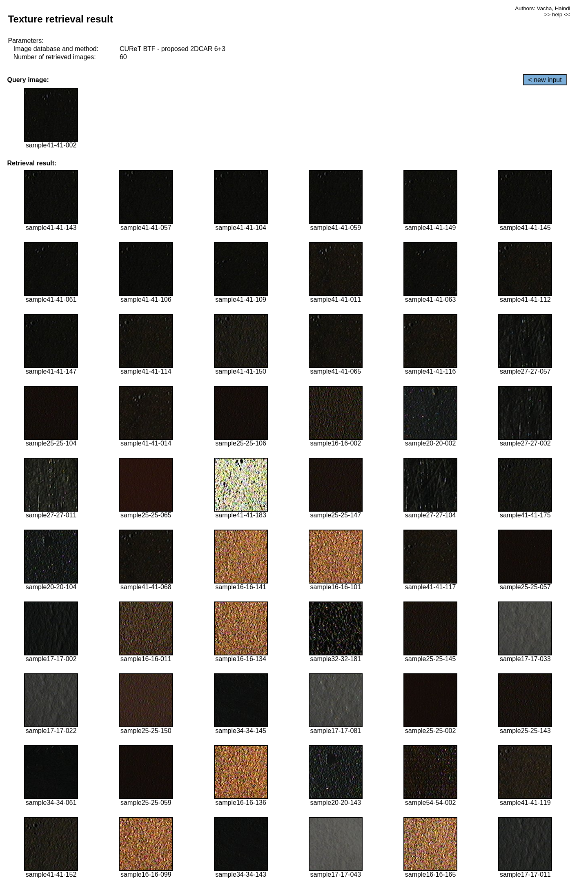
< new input (545, 80)
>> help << (557, 14)
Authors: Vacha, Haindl (542, 8)
